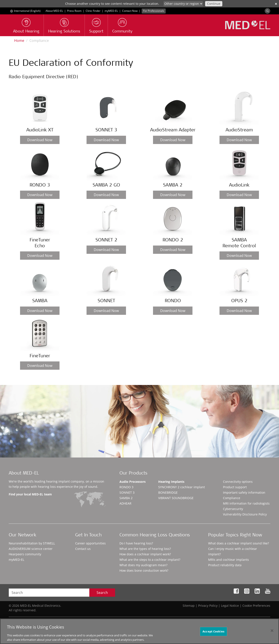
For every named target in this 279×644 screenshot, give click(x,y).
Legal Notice (230, 606)
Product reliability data (225, 565)
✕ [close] (276, 4)
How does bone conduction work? (144, 570)
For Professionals (154, 11)
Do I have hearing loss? (136, 543)
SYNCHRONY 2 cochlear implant (182, 487)
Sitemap (189, 606)
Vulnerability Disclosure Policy (245, 514)
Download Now (40, 140)
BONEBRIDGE (168, 492)
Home (19, 41)
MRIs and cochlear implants (229, 560)
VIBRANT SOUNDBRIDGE (176, 498)
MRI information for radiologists (246, 503)
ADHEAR (125, 503)
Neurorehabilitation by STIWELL (32, 543)
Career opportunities (90, 543)
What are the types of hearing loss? (145, 549)
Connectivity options (238, 482)
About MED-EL (54, 11)
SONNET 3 (127, 492)
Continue (214, 4)
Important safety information (244, 492)
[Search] (267, 11)
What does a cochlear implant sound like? (239, 543)
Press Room (74, 11)
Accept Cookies (213, 633)
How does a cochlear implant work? (145, 554)
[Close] (272, 633)
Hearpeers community (25, 554)
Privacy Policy (208, 606)
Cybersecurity (233, 509)
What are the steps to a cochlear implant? (150, 560)
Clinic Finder (93, 11)
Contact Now (130, 11)
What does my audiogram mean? (143, 565)
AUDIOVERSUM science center (31, 549)
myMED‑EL (111, 11)
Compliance (232, 498)
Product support (235, 487)
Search (102, 593)
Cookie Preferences (256, 606)
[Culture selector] (183, 4)
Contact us (83, 549)
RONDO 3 (126, 487)
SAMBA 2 (126, 498)
